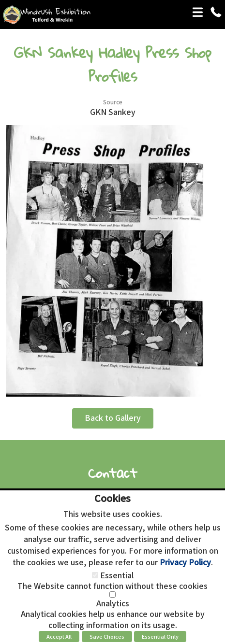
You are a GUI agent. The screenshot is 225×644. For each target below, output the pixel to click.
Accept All (59, 636)
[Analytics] (112, 594)
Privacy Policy (185, 562)
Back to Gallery (113, 417)
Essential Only (160, 636)
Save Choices (107, 636)
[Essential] (95, 575)
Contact (113, 473)
